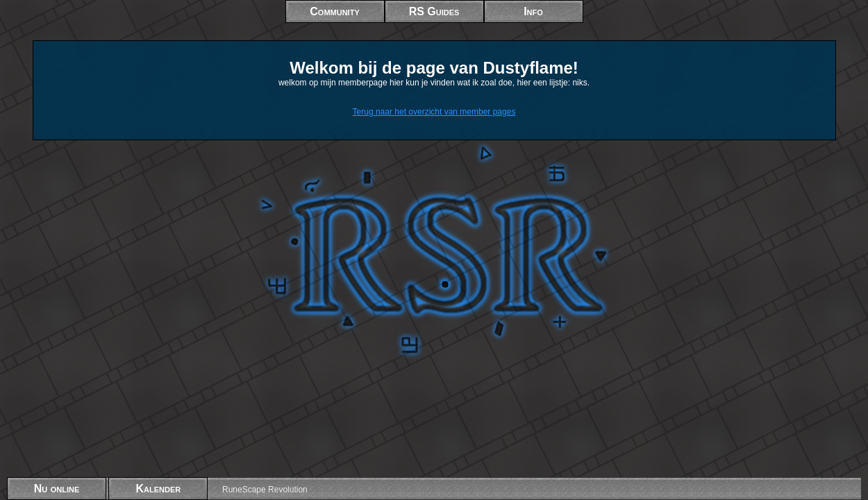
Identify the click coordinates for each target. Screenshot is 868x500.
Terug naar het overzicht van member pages (434, 112)
